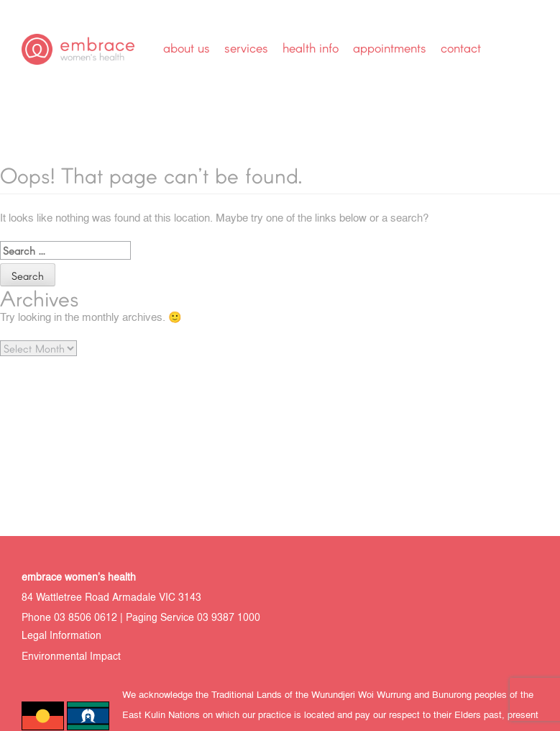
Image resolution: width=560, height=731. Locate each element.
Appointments (390, 47)
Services (246, 47)
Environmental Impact (71, 657)
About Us (187, 47)
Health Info (311, 47)
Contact (461, 47)
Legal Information (61, 636)
